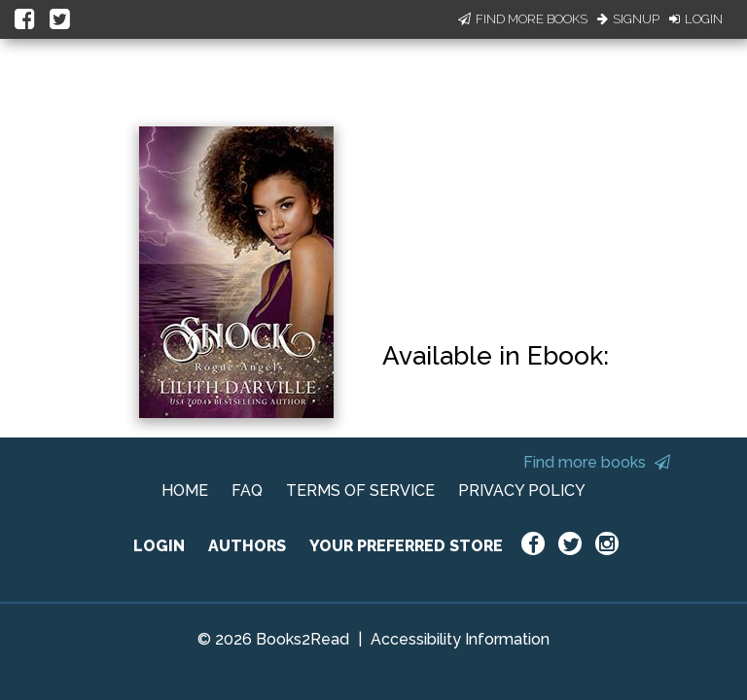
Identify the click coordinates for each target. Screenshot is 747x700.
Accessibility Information (460, 639)
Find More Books (523, 19)
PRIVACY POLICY (522, 490)
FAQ (247, 490)
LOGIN (159, 546)
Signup (628, 19)
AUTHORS (247, 546)
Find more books (597, 462)
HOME (185, 490)
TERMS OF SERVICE (360, 490)
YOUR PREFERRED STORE (406, 546)
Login (696, 19)
